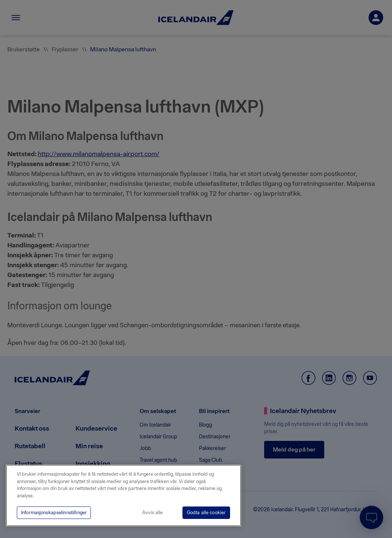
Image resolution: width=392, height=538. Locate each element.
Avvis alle (152, 513)
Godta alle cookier (206, 513)
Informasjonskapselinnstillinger (54, 513)
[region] (123, 495)
